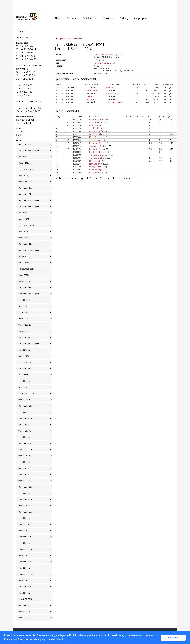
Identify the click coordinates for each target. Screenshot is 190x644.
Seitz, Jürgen (95, 140)
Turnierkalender (25, 123)
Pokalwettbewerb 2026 (29, 101)
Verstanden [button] (173, 638)
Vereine (20, 131)
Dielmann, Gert (96, 143)
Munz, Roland (95, 167)
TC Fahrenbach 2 (91, 90)
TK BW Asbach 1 (112, 87)
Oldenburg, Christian (98, 155)
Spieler (20, 135)
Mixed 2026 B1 (24, 85)
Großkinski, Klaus (96, 134)
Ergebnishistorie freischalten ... (71, 39)
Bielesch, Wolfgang (98, 131)
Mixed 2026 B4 (24, 95)
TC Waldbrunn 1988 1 (114, 102)
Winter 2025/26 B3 (26, 56)
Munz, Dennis (95, 137)
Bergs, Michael (96, 173)
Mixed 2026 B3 (24, 92)
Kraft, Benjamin (96, 164)
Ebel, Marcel (94, 161)
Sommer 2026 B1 (26, 69)
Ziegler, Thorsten (97, 128)
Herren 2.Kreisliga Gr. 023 (104, 63)
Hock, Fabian (95, 170)
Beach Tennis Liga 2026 (29, 108)
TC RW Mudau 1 (112, 93)
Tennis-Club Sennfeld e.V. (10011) (108, 55)
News (58, 18)
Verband (72, 18)
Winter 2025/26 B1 (26, 49)
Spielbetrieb (90, 18)
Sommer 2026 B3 (26, 75)
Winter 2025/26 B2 (26, 53)
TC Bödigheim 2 (91, 99)
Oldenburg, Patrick (97, 146)
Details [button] (61, 639)
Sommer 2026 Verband (28, 66)
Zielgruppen (141, 18)
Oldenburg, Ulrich (97, 158)
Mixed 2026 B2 (24, 88)
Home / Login (24, 38)
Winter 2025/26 (24, 46)
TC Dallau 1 (89, 96)
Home (20, 31)
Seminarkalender (25, 120)
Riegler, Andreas (96, 152)
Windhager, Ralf (96, 122)
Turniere (108, 18)
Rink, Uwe (93, 125)
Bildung (124, 18)
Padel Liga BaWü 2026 (28, 111)
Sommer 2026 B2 (26, 72)
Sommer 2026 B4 (26, 79)
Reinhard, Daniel (96, 119)
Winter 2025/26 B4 (26, 59)
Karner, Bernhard (97, 149)
